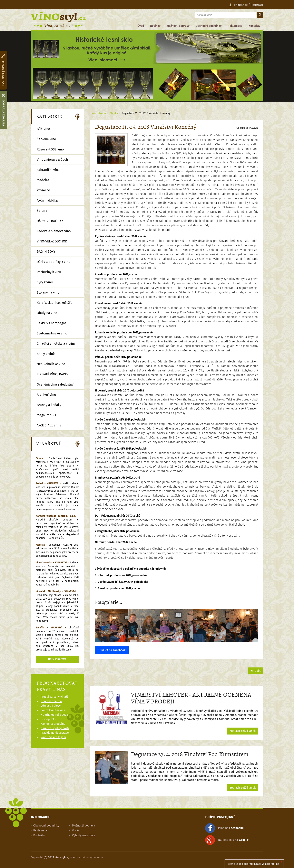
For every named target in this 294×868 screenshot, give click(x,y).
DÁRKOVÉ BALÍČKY (50, 221)
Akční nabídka (47, 200)
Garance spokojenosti (55, 728)
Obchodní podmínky (209, 26)
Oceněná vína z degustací (56, 384)
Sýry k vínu (45, 282)
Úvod (141, 26)
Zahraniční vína (48, 170)
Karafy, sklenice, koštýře (55, 303)
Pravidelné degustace (55, 733)
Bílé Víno (43, 129)
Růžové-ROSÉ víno (50, 149)
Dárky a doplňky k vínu (53, 262)
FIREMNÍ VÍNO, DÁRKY (53, 374)
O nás (76, 830)
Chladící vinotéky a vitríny (56, 344)
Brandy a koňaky (49, 405)
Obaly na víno (47, 313)
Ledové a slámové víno (54, 231)
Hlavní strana (98, 113)
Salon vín (44, 211)
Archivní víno (46, 395)
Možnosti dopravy (178, 26)
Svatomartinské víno (52, 333)
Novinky (155, 26)
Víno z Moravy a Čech (52, 160)
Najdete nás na (227, 840)
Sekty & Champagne (52, 323)
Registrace (257, 5)
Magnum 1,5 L (47, 415)
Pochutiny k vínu (49, 272)
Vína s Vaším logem (53, 737)
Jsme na (224, 828)
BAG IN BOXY (46, 252)
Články (114, 113)
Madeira (43, 180)
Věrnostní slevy (51, 706)
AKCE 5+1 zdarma (49, 425)
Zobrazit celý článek (243, 731)
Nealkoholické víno (51, 364)
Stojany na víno (48, 292)
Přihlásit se (238, 5)
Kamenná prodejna (53, 724)
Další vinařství (57, 659)
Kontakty (254, 26)
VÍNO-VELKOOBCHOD (52, 241)
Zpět (256, 671)
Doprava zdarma (51, 701)
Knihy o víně (46, 354)
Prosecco (43, 190)
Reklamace (235, 26)
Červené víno (46, 139)
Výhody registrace (84, 835)
